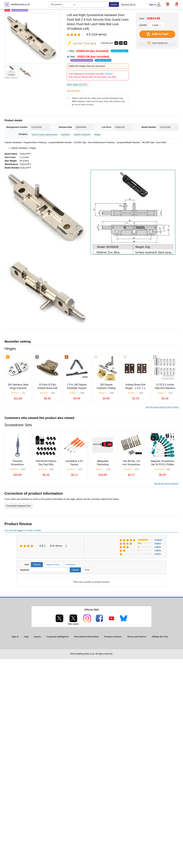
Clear (87, 570)
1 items (158, 550)
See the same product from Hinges (162, 407)
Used (90, 58)
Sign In (153, 5)
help (26, 637)
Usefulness (71, 565)
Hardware (65, 134)
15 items (158, 540)
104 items (56, 546)
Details (109, 74)
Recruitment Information (86, 637)
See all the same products (166, 483)
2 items (158, 547)
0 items (158, 554)
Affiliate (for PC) (160, 637)
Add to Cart (157, 34)
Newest (37, 565)
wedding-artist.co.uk (20, 4)
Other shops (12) (78, 84)
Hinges (97, 134)
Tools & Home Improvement (44, 134)
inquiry (37, 637)
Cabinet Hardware (82, 134)
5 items (158, 543)
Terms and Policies (137, 637)
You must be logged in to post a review (23, 530)
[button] (176, 4)
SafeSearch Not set (128, 4)
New (99, 51)
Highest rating (53, 565)
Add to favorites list (157, 42)
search (114, 5)
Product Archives (113, 637)
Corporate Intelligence (58, 637)
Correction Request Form (19, 505)
